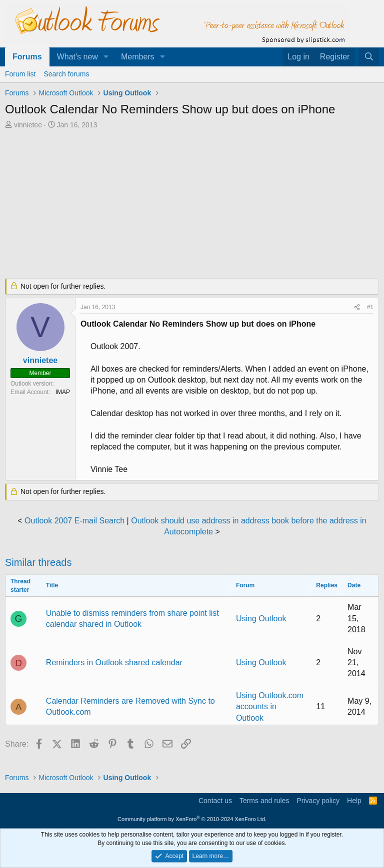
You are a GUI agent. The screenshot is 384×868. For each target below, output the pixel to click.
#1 (370, 307)
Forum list (20, 74)
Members (138, 57)
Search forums (66, 74)
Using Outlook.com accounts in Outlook (270, 707)
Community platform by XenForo (192, 819)
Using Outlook (261, 619)
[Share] (357, 307)
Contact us (215, 801)
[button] (106, 57)
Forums (27, 57)
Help (354, 801)
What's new (77, 57)
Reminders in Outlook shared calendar (114, 662)
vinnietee (28, 125)
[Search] (369, 57)
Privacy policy (318, 801)
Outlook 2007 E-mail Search (74, 521)
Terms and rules (264, 801)
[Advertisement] (192, 205)
